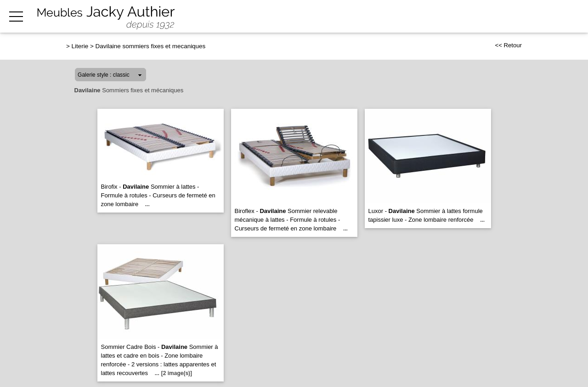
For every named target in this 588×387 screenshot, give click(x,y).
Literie (80, 46)
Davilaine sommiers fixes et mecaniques (151, 46)
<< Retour (508, 45)
